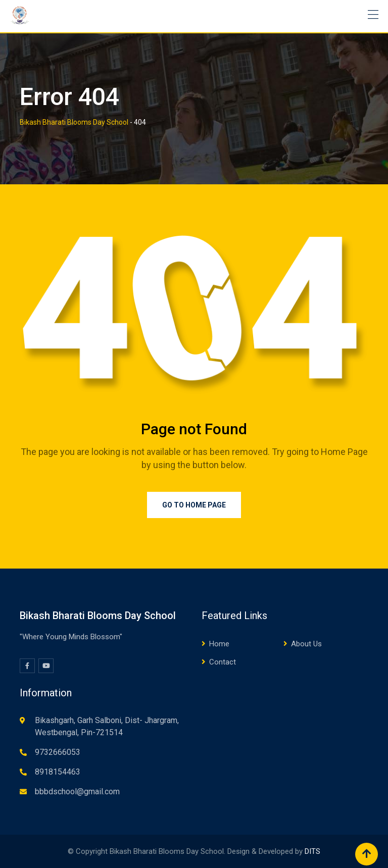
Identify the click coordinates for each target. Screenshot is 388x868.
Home (219, 644)
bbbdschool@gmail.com (77, 792)
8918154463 (58, 772)
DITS (312, 851)
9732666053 (58, 752)
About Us (306, 644)
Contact (223, 662)
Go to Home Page (194, 505)
